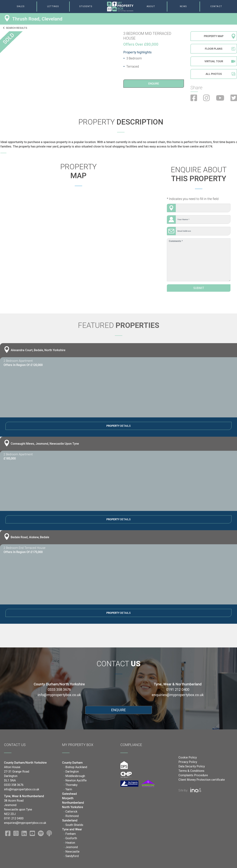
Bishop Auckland (76, 767)
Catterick (71, 812)
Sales (21, 6)
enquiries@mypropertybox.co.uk (178, 695)
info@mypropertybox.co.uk (59, 695)
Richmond (72, 816)
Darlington (72, 772)
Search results (15, 28)
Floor (214, 49)
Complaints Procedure (193, 775)
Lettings (53, 6)
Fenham (71, 834)
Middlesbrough (75, 776)
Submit (199, 288)
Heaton (70, 843)
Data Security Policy (192, 766)
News (183, 6)
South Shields (74, 825)
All (214, 74)
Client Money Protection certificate (202, 780)
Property (214, 36)
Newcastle (72, 852)
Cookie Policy (188, 757)
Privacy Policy (188, 762)
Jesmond (72, 847)
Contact (216, 6)
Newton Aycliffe (76, 780)
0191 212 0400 (178, 690)
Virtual (220, 62)
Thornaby (71, 785)
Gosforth (71, 838)
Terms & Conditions (191, 771)
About (151, 6)
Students (86, 6)
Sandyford (72, 856)
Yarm (69, 789)
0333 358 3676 (59, 690)
